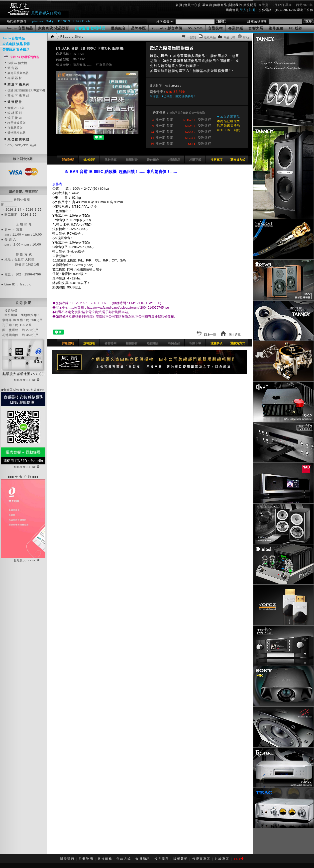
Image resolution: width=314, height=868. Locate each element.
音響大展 (256, 28)
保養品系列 (13, 128)
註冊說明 (86, 859)
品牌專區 (138, 28)
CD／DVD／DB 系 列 (20, 145)
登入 (243, 10)
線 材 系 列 (13, 113)
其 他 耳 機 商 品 (17, 95)
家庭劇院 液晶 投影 (16, 44)
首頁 (179, 5)
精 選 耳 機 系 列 (18, 85)
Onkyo (51, 21)
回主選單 (231, 335)
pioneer (38, 21)
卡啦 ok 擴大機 (16, 63)
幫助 (246, 37)
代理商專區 (201, 859)
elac (89, 21)
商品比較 (229, 37)
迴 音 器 (11, 68)
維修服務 (276, 28)
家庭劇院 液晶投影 (54, 28)
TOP (239, 859)
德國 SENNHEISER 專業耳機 (25, 90)
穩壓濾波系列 (15, 123)
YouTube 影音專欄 (167, 28)
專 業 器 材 (13, 78)
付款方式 (124, 859)
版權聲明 (181, 859)
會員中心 (191, 5)
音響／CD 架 (14, 108)
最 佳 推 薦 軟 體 (18, 139)
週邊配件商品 (15, 133)
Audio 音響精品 (20, 28)
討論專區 (222, 859)
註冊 (252, 10)
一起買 (192, 37)
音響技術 (215, 28)
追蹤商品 (220, 5)
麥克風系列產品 (16, 73)
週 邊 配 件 (15, 102)
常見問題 (250, 5)
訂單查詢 (206, 5)
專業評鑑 (236, 28)
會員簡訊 (143, 859)
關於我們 (235, 5)
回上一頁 (206, 335)
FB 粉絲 (296, 28)
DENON (65, 21)
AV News (195, 28)
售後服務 (105, 859)
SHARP (78, 21)
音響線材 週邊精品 (16, 50)
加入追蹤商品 (230, 117)
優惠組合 (118, 28)
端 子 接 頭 (13, 118)
